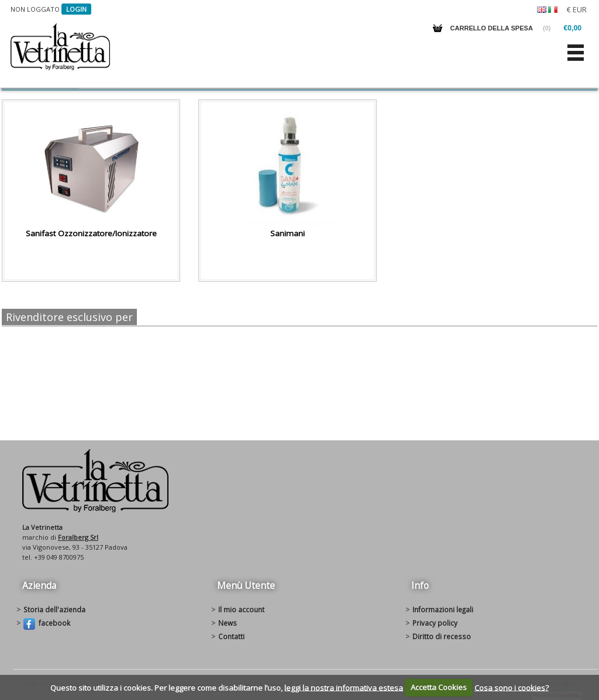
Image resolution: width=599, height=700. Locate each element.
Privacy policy (435, 623)
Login (76, 9)
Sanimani (288, 233)
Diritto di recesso (442, 636)
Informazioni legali (443, 609)
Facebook (47, 624)
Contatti (231, 636)
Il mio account (241, 609)
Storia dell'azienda (54, 609)
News (228, 623)
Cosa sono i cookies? (512, 687)
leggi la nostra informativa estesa (344, 687)
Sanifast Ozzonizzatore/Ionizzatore (91, 233)
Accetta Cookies (439, 687)
